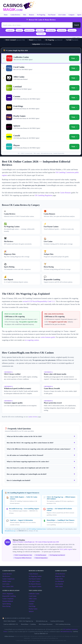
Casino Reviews (15, 15)
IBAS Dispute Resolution (46, 624)
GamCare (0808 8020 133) (11, 624)
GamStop (75, 631)
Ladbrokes (10, 30)
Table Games (59, 586)
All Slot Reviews (60, 574)
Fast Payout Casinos (35, 579)
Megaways (72, 30)
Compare (71, 15)
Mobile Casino (7, 581)
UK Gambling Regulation (44, 195)
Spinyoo (31, 611)
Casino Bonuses (65, 193)
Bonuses (32, 15)
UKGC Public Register (10, 621)
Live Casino (62, 15)
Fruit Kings (32, 606)
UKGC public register (66, 549)
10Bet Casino (33, 599)
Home (6, 15)
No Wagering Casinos (35, 576)
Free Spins (40, 30)
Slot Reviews (6, 576)
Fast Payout (52, 15)
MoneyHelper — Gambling (28, 624)
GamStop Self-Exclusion (57, 621)
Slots (25, 15)
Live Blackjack (60, 581)
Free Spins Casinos (34, 581)
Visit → (74, 58)
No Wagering (41, 15)
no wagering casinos (32, 340)
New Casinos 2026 (8, 586)
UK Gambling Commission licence (37, 529)
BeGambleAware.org (10, 531)
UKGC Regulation (8, 594)
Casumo (19, 30)
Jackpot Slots (59, 579)
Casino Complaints (8, 599)
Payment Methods (8, 601)
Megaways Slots (60, 576)
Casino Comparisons (8, 579)
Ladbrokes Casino (34, 594)
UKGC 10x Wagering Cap (26, 621)
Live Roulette (59, 584)
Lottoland (32, 601)
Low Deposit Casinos (35, 586)
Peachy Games (33, 609)
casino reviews (33, 417)
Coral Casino (33, 596)
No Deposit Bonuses (35, 584)
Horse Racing (6, 606)
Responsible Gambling (9, 596)
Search (77, 25)
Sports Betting (7, 604)
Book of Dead (29, 30)
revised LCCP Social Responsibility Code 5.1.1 (39, 301)
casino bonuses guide (48, 337)
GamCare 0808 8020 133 (41, 633)
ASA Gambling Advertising (63, 624)
